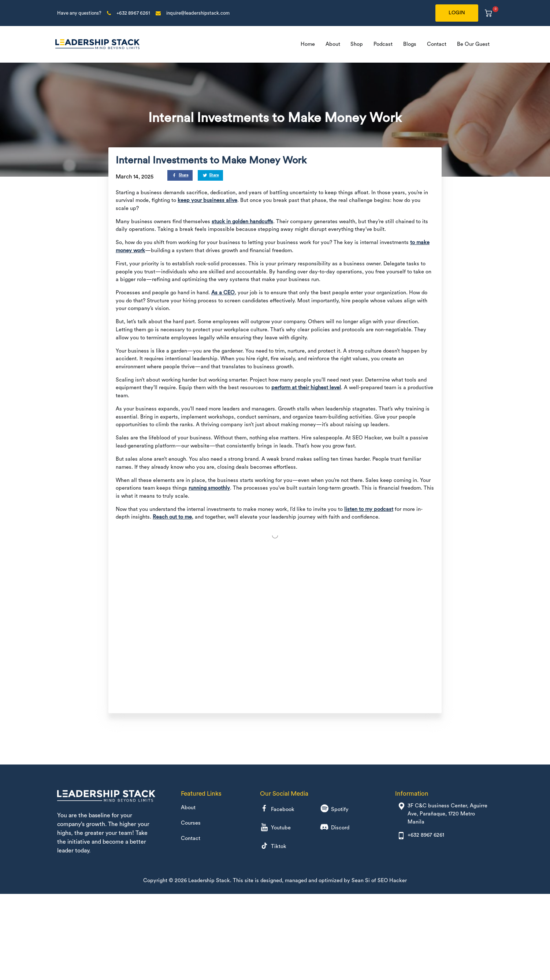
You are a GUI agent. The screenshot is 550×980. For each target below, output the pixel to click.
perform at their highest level (306, 388)
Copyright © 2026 (165, 880)
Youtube (275, 828)
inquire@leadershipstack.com (198, 13)
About (333, 44)
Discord (335, 828)
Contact (437, 44)
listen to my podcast (369, 509)
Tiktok (273, 847)
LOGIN (457, 13)
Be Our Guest (473, 44)
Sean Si (361, 880)
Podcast (383, 44)
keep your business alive (207, 200)
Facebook (277, 809)
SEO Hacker (392, 880)
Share (181, 176)
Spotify (334, 809)
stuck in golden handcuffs (242, 222)
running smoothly (209, 488)
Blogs (410, 44)
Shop (357, 44)
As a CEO (223, 293)
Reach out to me (172, 517)
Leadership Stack (209, 880)
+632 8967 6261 (133, 13)
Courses (191, 823)
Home (308, 44)
